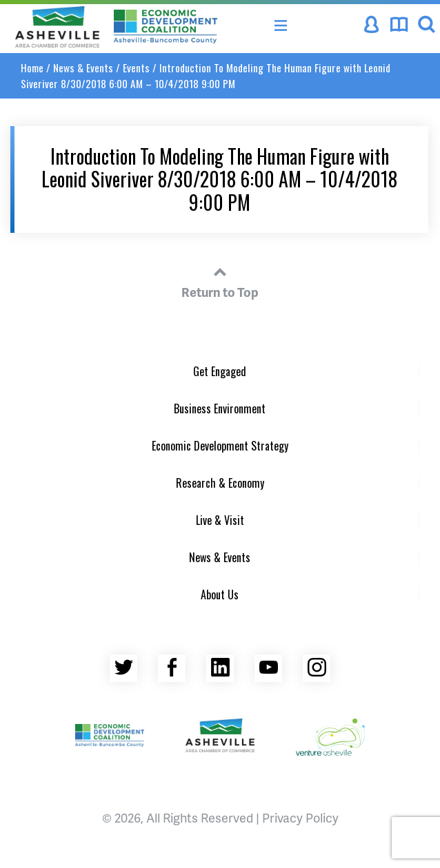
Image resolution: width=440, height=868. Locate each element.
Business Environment (220, 409)
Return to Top (220, 280)
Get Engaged (220, 371)
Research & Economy (220, 483)
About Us (220, 595)
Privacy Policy (300, 817)
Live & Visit (220, 520)
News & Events (83, 68)
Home (32, 68)
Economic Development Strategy (220, 446)
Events (136, 68)
